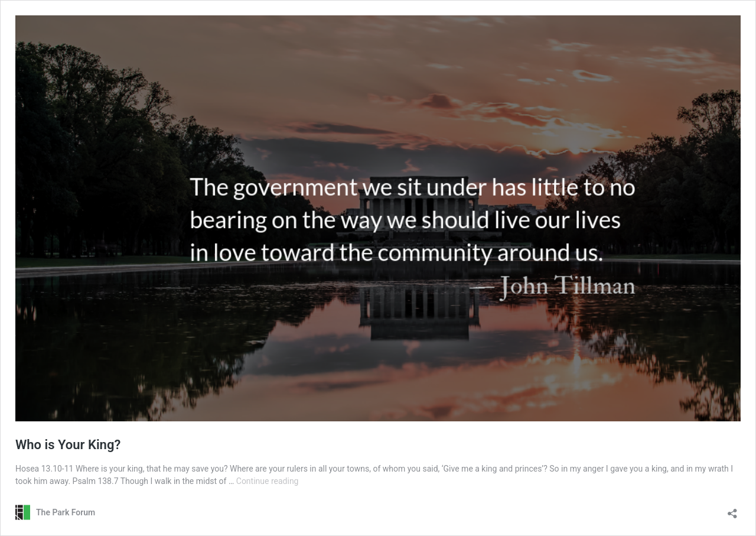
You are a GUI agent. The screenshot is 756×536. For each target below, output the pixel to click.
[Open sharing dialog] (732, 510)
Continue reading (268, 481)
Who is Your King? (68, 445)
